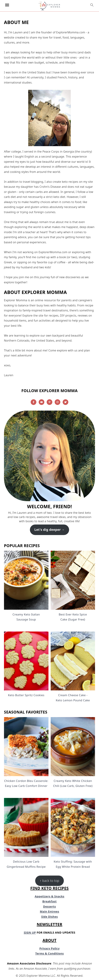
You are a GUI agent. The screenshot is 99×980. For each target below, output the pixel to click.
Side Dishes (49, 916)
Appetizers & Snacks (49, 896)
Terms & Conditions (49, 953)
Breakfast (50, 901)
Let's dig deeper (48, 530)
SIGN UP (30, 932)
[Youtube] (42, 402)
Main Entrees (49, 911)
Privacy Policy (50, 948)
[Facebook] (34, 402)
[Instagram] (57, 402)
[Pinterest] (49, 402)
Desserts (50, 906)
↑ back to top (49, 881)
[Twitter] (65, 402)
